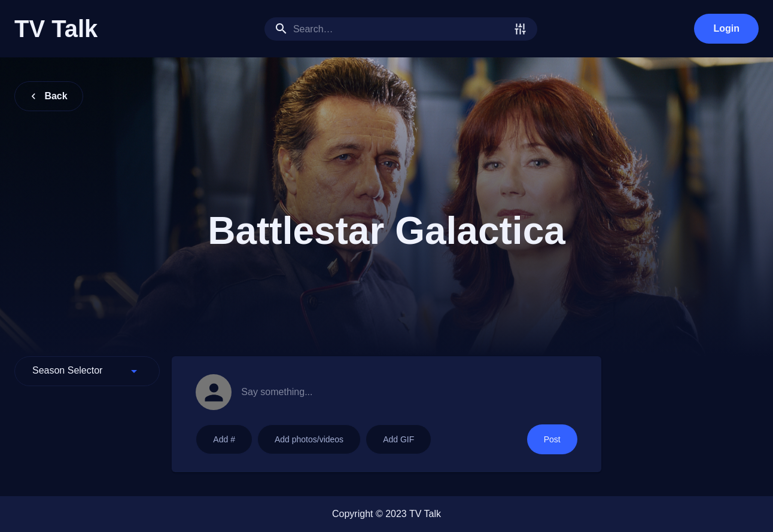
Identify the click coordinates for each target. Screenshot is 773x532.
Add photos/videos (309, 439)
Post (552, 439)
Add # (224, 439)
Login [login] (726, 29)
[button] (87, 371)
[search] (401, 29)
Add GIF (398, 439)
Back (49, 96)
